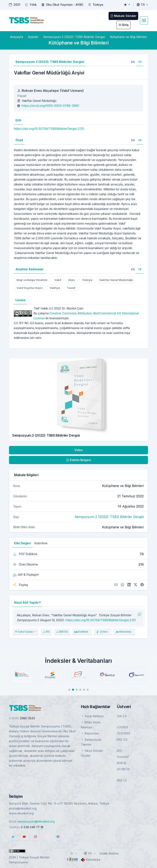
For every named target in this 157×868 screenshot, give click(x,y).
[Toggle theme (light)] (127, 5)
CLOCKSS (124, 733)
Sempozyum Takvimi (91, 742)
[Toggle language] (142, 5)
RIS (46, 632)
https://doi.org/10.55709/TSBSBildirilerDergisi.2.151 (49, 129)
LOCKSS (123, 727)
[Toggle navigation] (144, 20)
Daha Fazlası (26, 632)
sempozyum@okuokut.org (36, 821)
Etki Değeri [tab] (23, 543)
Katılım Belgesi (78, 460)
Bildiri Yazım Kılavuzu (91, 725)
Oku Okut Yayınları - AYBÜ (65, 5)
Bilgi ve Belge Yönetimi (32, 280)
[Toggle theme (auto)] (74, 853)
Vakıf (58, 280)
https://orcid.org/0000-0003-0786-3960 (50, 106)
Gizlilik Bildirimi (109, 853)
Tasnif (71, 288)
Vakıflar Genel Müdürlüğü (116, 280)
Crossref (123, 757)
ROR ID (122, 763)
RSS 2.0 (122, 740)
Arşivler (33, 37)
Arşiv (72, 280)
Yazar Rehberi (92, 716)
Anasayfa (17, 37)
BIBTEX (62, 632)
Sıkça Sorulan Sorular (92, 753)
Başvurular (90, 733)
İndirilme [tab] (41, 543)
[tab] (133, 62)
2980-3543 (27, 718)
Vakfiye (55, 288)
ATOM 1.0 (123, 769)
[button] (69, 690)
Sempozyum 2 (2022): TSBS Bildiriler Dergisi (74, 37)
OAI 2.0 (122, 716)
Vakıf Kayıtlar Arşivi (30, 288)
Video (79, 450)
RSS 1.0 (122, 780)
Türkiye (87, 280)
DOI (119, 751)
